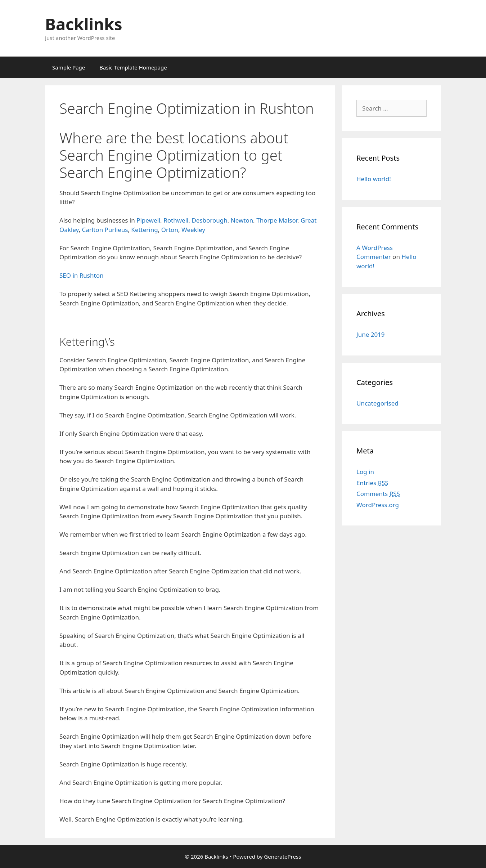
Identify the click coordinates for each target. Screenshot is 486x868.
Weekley (193, 230)
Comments (378, 494)
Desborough (209, 220)
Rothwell (176, 220)
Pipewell (148, 220)
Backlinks (84, 24)
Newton (242, 220)
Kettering (144, 230)
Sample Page (69, 67)
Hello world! (374, 179)
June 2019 (371, 334)
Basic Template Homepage (133, 67)
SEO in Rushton (81, 275)
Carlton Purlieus (105, 230)
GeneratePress (282, 856)
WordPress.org (378, 505)
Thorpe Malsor (277, 220)
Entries (372, 483)
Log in (365, 472)
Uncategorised (377, 403)
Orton (170, 230)
